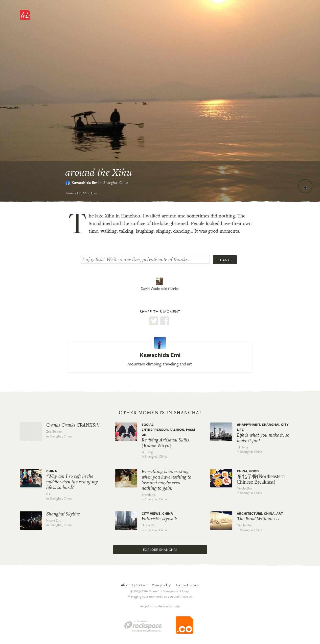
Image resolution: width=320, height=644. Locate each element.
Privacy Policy (161, 585)
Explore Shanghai (160, 550)
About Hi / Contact (134, 585)
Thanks (225, 260)
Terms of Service (187, 585)
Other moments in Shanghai (160, 413)
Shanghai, (116, 182)
